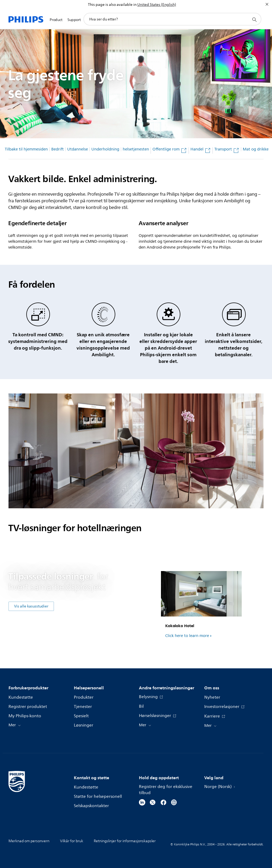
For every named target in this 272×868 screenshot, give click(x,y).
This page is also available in (112, 5)
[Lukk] (267, 4)
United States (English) (157, 5)
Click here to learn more (187, 636)
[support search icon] (254, 19)
